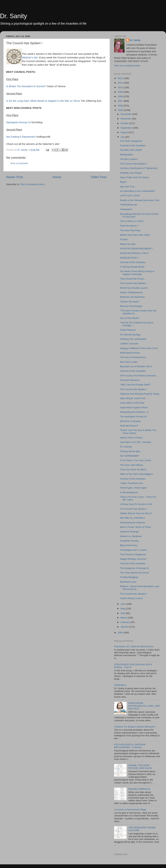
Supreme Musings (129, 532)
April (123, 613)
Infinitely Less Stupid (131, 173)
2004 (121, 633)
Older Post (99, 177)
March (124, 618)
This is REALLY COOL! (132, 221)
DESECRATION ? (129, 258)
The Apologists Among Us (133, 416)
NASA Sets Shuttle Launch (134, 288)
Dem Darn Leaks (129, 362)
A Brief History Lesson (132, 598)
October (125, 123)
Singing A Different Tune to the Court (139, 348)
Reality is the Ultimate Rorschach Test (140, 200)
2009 (121, 92)
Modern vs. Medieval (131, 536)
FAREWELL (120, 685)
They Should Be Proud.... (133, 279)
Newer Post (15, 177)
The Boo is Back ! (129, 159)
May (123, 609)
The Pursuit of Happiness (133, 554)
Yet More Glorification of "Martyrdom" (139, 168)
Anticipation (126, 209)
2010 (121, 87)
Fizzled (124, 239)
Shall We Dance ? (129, 226)
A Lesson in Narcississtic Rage (130, 810)
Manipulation (127, 154)
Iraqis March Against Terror (134, 407)
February (126, 622)
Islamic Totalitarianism (131, 292)
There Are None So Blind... (134, 470)
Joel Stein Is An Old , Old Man (136, 442)
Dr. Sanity (13, 16)
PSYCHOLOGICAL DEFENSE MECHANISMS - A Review (130, 746)
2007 (121, 101)
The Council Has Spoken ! (134, 164)
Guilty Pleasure (128, 330)
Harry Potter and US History (134, 177)
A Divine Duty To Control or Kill (136, 504)
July (123, 137)
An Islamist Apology (130, 335)
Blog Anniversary (129, 545)
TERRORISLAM (128, 205)
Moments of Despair (130, 421)
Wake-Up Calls (128, 244)
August (124, 132)
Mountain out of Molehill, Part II (136, 366)
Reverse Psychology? (131, 306)
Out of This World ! (130, 318)
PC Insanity (126, 447)
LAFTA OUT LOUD (130, 196)
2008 (121, 96)
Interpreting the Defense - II (134, 412)
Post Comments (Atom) (33, 184)
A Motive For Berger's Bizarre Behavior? (135, 727)
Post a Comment (19, 163)
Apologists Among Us (18, 122)
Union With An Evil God (132, 403)
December (126, 114)
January (125, 627)
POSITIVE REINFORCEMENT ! (137, 249)
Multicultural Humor (130, 353)
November (126, 119)
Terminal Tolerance (130, 380)
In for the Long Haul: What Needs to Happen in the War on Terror (43, 101)
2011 (121, 83)
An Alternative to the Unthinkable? (138, 191)
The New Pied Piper (130, 230)
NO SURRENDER (130, 456)
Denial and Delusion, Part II (134, 253)
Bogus (123, 182)
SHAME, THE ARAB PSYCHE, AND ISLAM (140, 767)
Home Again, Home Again (133, 488)
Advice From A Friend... (132, 438)
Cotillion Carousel (129, 344)
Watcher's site (30, 58)
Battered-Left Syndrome (132, 297)
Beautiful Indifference (139, 789)
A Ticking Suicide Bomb (132, 267)
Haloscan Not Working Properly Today (140, 394)
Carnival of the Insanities (133, 145)
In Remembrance (129, 492)
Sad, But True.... (128, 187)
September (127, 128)
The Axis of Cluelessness (133, 357)
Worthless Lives (128, 582)
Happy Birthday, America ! (133, 559)
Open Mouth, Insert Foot (133, 398)
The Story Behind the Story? (135, 573)
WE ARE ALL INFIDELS (132, 518)
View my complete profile (127, 66)
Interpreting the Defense (133, 523)
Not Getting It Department (21, 137)
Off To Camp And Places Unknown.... (139, 376)
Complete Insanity (129, 541)
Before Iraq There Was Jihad (135, 235)
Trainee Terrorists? (130, 302)
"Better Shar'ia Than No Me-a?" (136, 513)
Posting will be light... (131, 451)
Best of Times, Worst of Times (135, 527)
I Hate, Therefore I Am (132, 483)
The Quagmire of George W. (135, 568)
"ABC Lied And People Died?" (135, 385)
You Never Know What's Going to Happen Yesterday (137, 273)
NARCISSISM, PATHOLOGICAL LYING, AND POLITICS (144, 706)
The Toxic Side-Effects (132, 465)
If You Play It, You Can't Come (136, 460)
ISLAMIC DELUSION (131, 150)
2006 (121, 106)
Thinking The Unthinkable (133, 339)
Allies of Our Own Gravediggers (136, 474)
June (123, 604)
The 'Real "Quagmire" (131, 141)
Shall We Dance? (129, 426)
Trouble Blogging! (129, 577)
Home (57, 177)
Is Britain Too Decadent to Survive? (26, 86)
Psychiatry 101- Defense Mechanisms (134, 646)
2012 (121, 78)
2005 (121, 110)
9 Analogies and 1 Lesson (133, 550)
